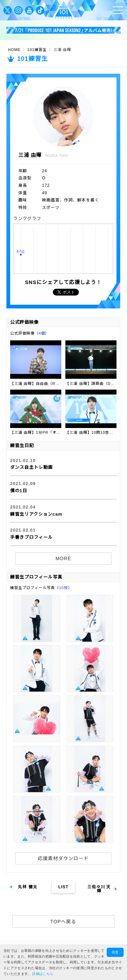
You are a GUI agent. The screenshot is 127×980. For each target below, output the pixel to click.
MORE (63, 558)
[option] (64, 30)
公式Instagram (18, 10)
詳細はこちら (43, 974)
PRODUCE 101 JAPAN (64, 10)
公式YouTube (29, 10)
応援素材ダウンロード (63, 858)
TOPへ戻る (63, 922)
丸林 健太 (29, 887)
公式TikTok (40, 10)
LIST (63, 887)
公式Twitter (8, 10)
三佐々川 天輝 (99, 889)
